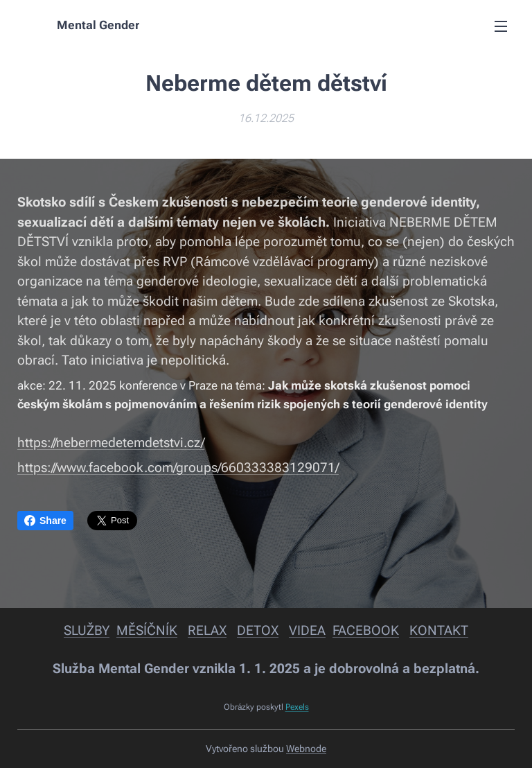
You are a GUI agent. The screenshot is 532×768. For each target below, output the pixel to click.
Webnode (306, 749)
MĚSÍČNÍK (147, 630)
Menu (501, 26)
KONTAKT (439, 630)
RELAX (207, 630)
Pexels (297, 707)
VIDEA (307, 630)
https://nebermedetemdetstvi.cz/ (111, 443)
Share (45, 521)
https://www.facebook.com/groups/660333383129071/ (178, 468)
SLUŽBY (87, 630)
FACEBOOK (366, 630)
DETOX (258, 630)
